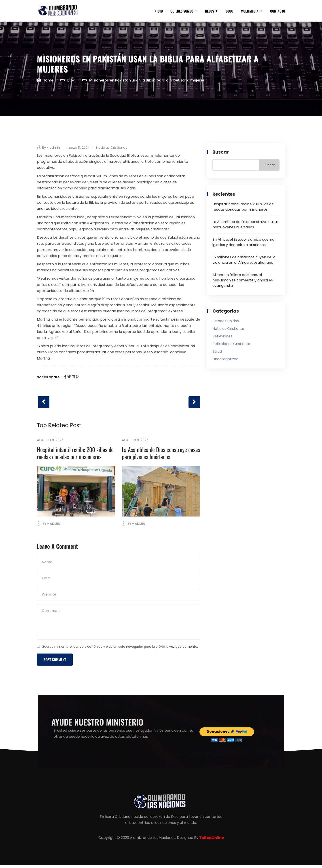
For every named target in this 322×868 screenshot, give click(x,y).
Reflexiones (222, 338)
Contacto (278, 11)
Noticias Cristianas (112, 149)
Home (48, 82)
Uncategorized (225, 360)
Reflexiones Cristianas (232, 345)
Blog (229, 11)
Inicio (158, 11)
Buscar (221, 153)
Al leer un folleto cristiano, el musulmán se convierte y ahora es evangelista (243, 282)
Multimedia (250, 11)
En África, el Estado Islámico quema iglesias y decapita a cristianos (243, 243)
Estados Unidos (226, 322)
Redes (210, 11)
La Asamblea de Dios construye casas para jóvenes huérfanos (161, 455)
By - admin (51, 149)
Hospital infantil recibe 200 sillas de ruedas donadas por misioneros (75, 455)
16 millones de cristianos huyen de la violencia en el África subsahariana (244, 261)
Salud (217, 353)
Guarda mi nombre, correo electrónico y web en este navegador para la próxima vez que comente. (120, 649)
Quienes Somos (182, 11)
